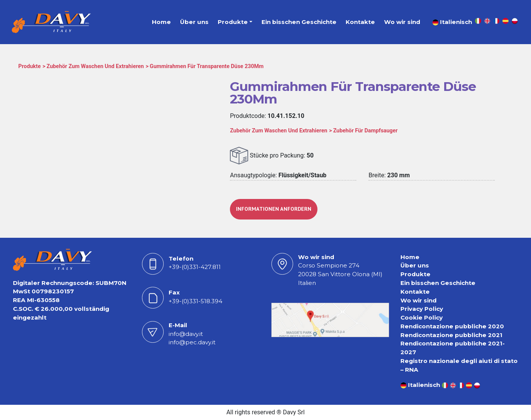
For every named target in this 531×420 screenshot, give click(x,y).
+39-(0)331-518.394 (195, 301)
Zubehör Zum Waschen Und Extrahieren (95, 66)
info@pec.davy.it (192, 342)
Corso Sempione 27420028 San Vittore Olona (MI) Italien (340, 274)
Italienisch (452, 22)
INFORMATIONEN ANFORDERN (274, 209)
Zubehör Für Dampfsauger (365, 131)
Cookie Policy (422, 317)
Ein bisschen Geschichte (299, 22)
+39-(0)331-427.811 (195, 267)
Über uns (194, 22)
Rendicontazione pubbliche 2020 (452, 326)
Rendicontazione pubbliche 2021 (451, 335)
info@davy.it (186, 334)
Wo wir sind (402, 22)
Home (161, 22)
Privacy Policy (422, 309)
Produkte (233, 22)
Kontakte (360, 22)
